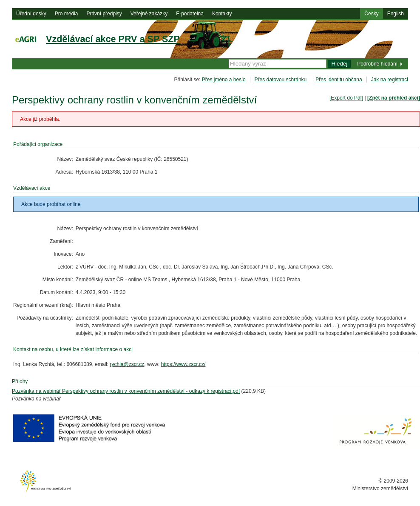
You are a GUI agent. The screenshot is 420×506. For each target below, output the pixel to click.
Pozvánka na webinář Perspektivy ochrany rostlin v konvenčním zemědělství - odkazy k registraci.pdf (126, 391)
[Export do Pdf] (346, 98)
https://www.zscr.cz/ (183, 364)
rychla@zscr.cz (127, 364)
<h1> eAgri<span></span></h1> (210, 49)
